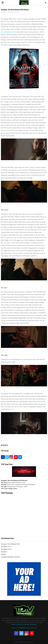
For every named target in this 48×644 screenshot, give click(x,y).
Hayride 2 (4, 552)
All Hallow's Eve (6, 547)
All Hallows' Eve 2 (6, 549)
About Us (14, 624)
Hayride (3, 554)
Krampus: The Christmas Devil (10, 544)
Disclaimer (33, 624)
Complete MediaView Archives (10, 557)
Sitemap (27, 624)
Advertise (21, 624)
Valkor (4, 12)
